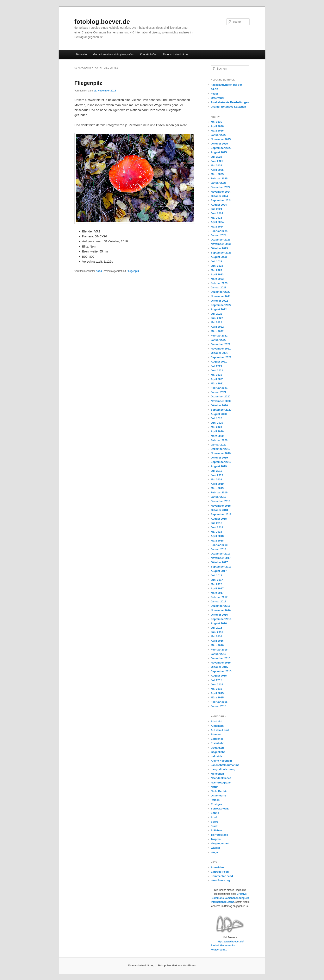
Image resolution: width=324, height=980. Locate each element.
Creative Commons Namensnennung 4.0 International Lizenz (230, 898)
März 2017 (217, 593)
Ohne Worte (218, 796)
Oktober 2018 (219, 510)
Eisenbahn (218, 743)
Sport (214, 822)
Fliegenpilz (88, 83)
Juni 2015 (217, 684)
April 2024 (217, 222)
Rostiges (216, 804)
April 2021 (217, 379)
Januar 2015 (219, 706)
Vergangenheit (220, 843)
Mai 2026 (216, 122)
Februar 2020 (219, 440)
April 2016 (217, 641)
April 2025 (217, 170)
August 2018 (219, 519)
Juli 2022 (216, 314)
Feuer (214, 94)
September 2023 (221, 253)
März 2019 (217, 488)
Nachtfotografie (221, 783)
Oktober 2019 (219, 458)
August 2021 (219, 362)
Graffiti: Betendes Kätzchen (228, 107)
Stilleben (216, 830)
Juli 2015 (216, 680)
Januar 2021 (219, 392)
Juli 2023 (216, 261)
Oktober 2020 (219, 405)
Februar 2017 (219, 597)
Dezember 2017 (221, 554)
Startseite (81, 54)
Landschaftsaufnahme (225, 765)
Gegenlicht (218, 752)
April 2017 (217, 588)
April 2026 (217, 126)
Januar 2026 (219, 135)
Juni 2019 (217, 475)
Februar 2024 (219, 231)
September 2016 (221, 619)
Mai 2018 (216, 532)
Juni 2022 (217, 318)
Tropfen (216, 839)
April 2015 (217, 693)
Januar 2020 (219, 445)
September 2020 (221, 410)
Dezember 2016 (221, 606)
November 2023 (221, 244)
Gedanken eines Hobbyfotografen (113, 54)
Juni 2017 (217, 580)
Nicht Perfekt (219, 791)
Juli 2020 (216, 418)
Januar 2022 (219, 340)
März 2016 (217, 645)
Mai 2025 (216, 165)
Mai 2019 (216, 479)
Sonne (215, 813)
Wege (214, 852)
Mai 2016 (216, 636)
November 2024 (221, 192)
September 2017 (221, 567)
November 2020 (221, 401)
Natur (99, 271)
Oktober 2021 (219, 353)
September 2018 (221, 514)
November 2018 (221, 506)
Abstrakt (216, 721)
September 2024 (221, 200)
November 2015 (221, 663)
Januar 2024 (219, 235)
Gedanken (217, 748)
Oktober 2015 (219, 667)
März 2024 (217, 227)
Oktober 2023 (219, 248)
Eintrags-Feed (220, 872)
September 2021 (221, 357)
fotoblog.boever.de (102, 22)
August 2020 (219, 414)
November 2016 (221, 610)
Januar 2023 (219, 287)
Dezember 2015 (221, 658)
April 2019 (217, 484)
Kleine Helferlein (221, 761)
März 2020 (217, 436)
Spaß (214, 817)
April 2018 (217, 536)
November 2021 (221, 349)
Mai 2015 (216, 689)
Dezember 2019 (221, 449)
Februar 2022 (219, 336)
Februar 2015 (219, 702)
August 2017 (219, 571)
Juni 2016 (217, 632)
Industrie (216, 756)
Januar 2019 (219, 497)
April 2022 (217, 327)
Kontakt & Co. (148, 54)
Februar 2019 (219, 492)
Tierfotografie (219, 835)
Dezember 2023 (221, 240)
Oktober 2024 (219, 196)
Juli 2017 (216, 575)
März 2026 (217, 131)
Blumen (216, 734)
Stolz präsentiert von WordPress (177, 966)
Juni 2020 (217, 423)
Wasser (216, 848)
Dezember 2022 (221, 292)
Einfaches (217, 739)
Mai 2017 (216, 584)
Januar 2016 (219, 654)
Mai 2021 (216, 375)
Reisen (215, 800)
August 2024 (219, 205)
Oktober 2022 (219, 301)
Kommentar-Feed (222, 876)
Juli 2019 (216, 471)
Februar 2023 (219, 283)
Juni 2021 (217, 370)
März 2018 (217, 541)
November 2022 (221, 296)
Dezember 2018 (221, 501)
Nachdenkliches (221, 778)
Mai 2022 (216, 322)
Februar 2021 (219, 388)
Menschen (217, 774)
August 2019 (219, 466)
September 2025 (221, 148)
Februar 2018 (219, 545)
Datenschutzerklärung (176, 54)
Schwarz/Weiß (220, 809)
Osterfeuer (218, 98)
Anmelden (217, 867)
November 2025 (221, 139)
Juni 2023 (217, 266)
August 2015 (219, 676)
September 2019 (221, 462)
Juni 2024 (217, 213)
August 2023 (219, 257)
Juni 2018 (217, 527)
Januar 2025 (219, 183)
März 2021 (217, 383)
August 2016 (219, 623)
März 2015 (217, 697)
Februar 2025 (219, 178)
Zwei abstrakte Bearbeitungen (230, 102)
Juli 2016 (216, 628)
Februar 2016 (219, 650)
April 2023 (217, 274)
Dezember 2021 (221, 344)
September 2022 (221, 305)
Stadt (214, 826)
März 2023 (217, 279)
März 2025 (217, 174)
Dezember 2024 (221, 187)
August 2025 (219, 152)
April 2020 (217, 431)
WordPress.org (220, 880)
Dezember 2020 (221, 396)
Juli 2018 (216, 523)
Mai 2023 (216, 270)
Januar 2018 (219, 549)
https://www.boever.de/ (230, 942)
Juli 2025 (216, 157)
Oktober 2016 (219, 615)
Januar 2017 (219, 601)
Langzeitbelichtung (223, 769)
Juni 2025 (217, 161)
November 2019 (221, 453)
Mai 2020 (216, 427)
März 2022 (217, 331)
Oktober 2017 (219, 562)
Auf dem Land (220, 730)
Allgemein (217, 726)
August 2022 (219, 309)
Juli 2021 (216, 366)
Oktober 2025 (219, 144)
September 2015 (221, 671)
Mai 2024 (216, 218)
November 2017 (221, 558)
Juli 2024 (216, 209)
